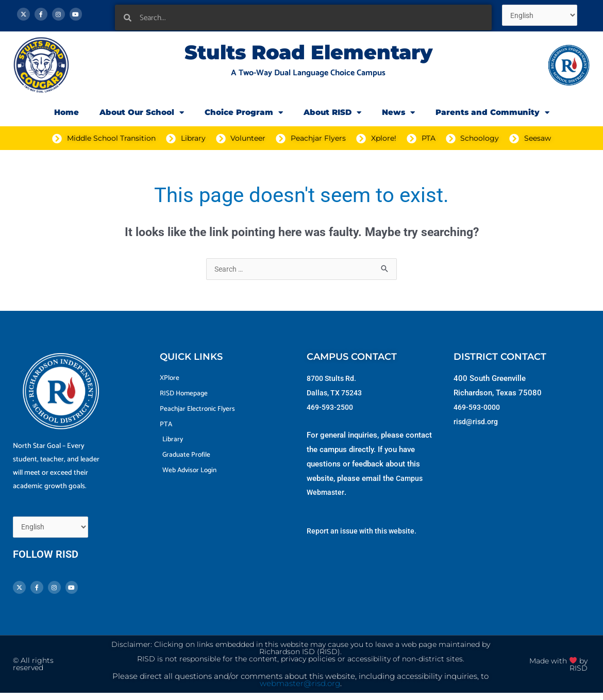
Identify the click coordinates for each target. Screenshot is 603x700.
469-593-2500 (332, 408)
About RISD (332, 113)
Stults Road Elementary (308, 52)
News (398, 113)
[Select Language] (542, 16)
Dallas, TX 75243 (337, 394)
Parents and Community (492, 113)
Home (66, 112)
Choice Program (244, 113)
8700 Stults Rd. (333, 379)
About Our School (142, 113)
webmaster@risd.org (300, 691)
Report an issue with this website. (365, 532)
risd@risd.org (477, 423)
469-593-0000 (479, 408)
